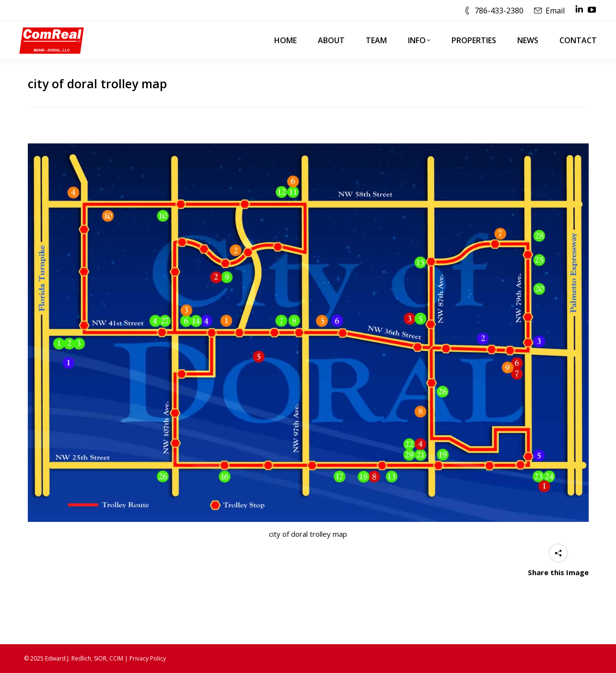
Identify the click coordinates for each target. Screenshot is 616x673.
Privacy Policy (148, 658)
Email (555, 11)
